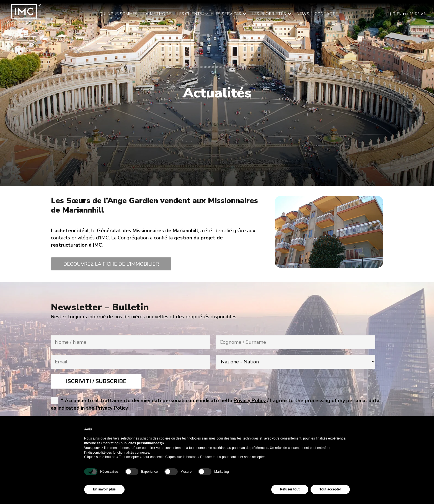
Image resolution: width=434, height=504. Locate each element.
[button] (205, 14)
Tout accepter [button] (330, 489)
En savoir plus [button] (104, 489)
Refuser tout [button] (290, 489)
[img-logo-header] (24, 14)
